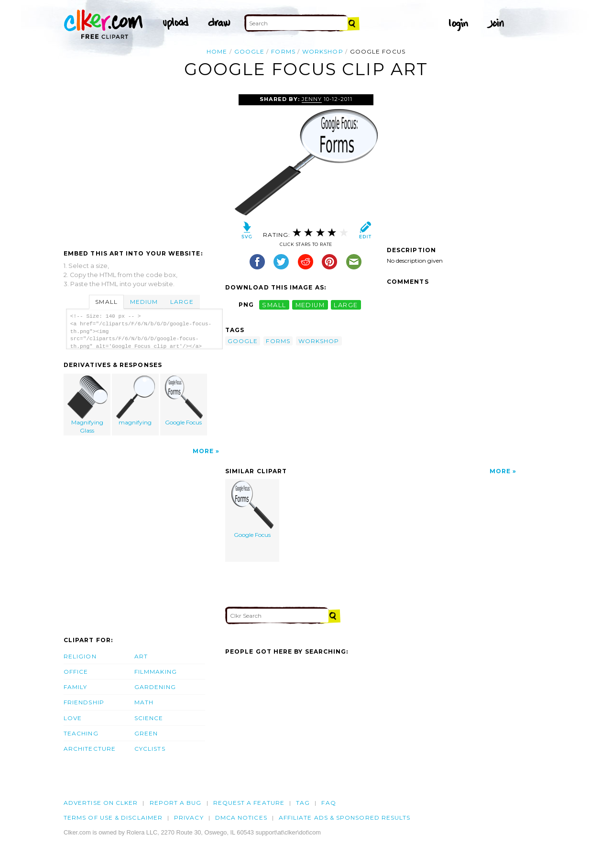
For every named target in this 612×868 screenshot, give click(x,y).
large (346, 305)
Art (141, 656)
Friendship (84, 702)
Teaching (81, 733)
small (274, 305)
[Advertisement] (144, 166)
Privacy (189, 818)
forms (283, 51)
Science (149, 718)
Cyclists (150, 749)
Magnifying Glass (87, 405)
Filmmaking (156, 672)
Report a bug (176, 803)
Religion (80, 656)
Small (106, 302)
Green (146, 733)
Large (182, 302)
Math (144, 702)
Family (75, 687)
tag (303, 803)
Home (217, 51)
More (203, 451)
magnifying (136, 401)
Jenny (312, 99)
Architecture (90, 749)
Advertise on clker (101, 803)
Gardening (155, 687)
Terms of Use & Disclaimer (113, 818)
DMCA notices (241, 818)
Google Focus (184, 401)
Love (73, 718)
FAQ (328, 803)
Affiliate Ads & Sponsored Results (345, 818)
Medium (144, 302)
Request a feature (249, 803)
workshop (323, 51)
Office (76, 672)
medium (310, 305)
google (249, 51)
